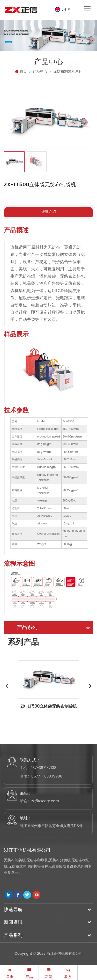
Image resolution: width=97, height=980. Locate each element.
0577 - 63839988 (47, 776)
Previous (7, 686)
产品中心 (40, 72)
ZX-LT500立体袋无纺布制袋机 (49, 706)
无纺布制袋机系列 (68, 72)
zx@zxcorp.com (45, 801)
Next (90, 686)
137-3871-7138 (44, 768)
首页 (21, 72)
